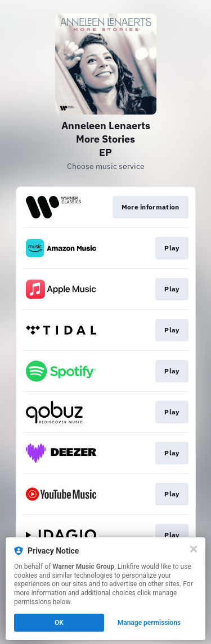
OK (59, 623)
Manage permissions (149, 623)
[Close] (194, 549)
